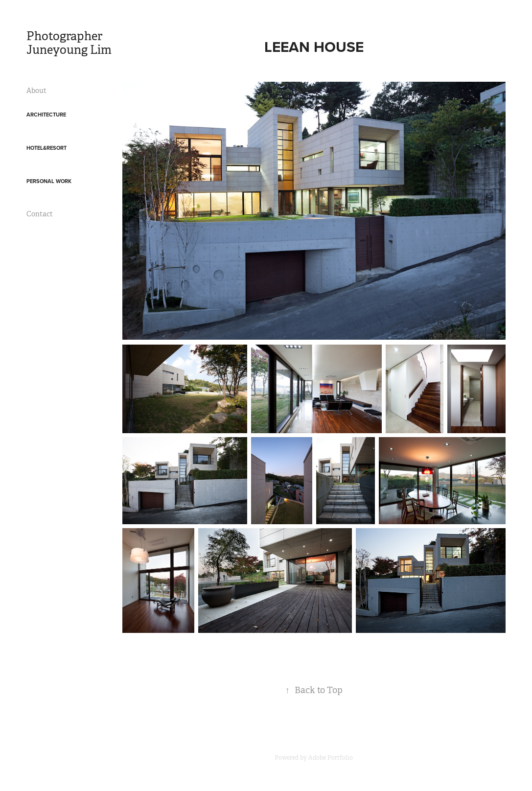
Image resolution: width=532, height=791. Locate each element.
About (36, 91)
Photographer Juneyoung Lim (69, 43)
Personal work (49, 181)
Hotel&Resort (46, 148)
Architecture (46, 115)
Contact (40, 214)
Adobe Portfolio (331, 758)
